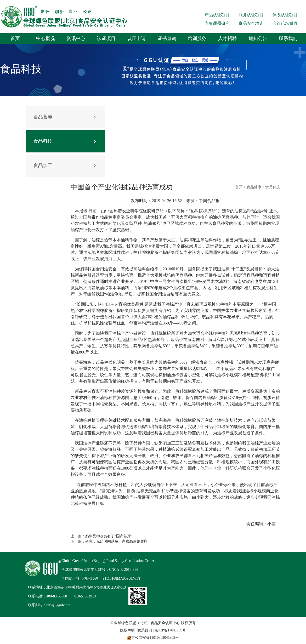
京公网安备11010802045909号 (155, 638)
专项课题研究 (217, 23)
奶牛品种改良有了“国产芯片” (109, 536)
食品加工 (43, 166)
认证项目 (106, 38)
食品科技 (43, 141)
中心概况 (46, 38)
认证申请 (137, 38)
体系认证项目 (285, 15)
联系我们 (288, 38)
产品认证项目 (217, 15)
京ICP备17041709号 (170, 630)
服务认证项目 (251, 15)
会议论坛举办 (285, 23)
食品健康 (254, 187)
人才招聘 (228, 38)
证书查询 (167, 38)
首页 (15, 38)
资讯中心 (76, 38)
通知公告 (258, 38)
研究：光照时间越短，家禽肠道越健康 (116, 541)
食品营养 (43, 117)
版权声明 (127, 630)
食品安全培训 (251, 23)
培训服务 (197, 38)
